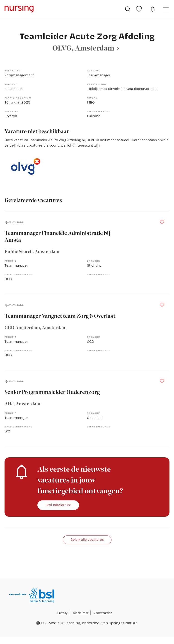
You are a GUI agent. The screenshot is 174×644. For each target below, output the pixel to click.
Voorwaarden (103, 613)
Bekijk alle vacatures (87, 539)
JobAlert (153, 9)
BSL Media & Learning (60, 623)
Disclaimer (81, 613)
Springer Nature (123, 623)
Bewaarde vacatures (140, 9)
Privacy (62, 613)
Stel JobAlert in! (58, 505)
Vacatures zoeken (128, 9)
